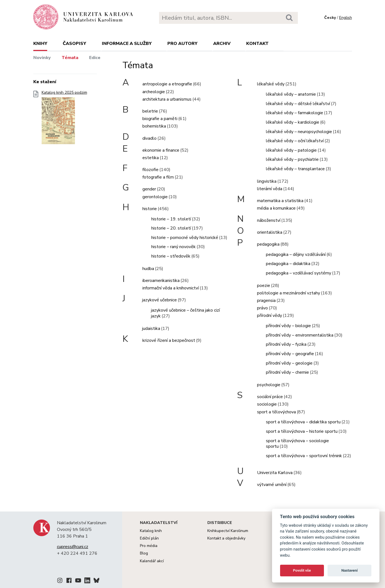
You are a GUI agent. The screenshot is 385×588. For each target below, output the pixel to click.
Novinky (42, 58)
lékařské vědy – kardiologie (293, 122)
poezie (264, 286)
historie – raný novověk (173, 247)
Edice (95, 58)
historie (150, 209)
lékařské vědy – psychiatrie (292, 159)
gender (149, 189)
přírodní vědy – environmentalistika (300, 335)
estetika (151, 158)
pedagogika (268, 244)
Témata (70, 58)
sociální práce (270, 397)
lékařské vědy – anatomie (291, 94)
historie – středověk (171, 256)
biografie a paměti (160, 119)
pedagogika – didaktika (288, 264)
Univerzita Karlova (275, 473)
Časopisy (74, 44)
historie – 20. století (171, 228)
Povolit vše (302, 570)
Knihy (40, 44)
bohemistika (154, 126)
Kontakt (257, 44)
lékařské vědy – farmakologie (295, 113)
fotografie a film (158, 177)
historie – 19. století (171, 219)
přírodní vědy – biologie (288, 326)
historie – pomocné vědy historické (185, 238)
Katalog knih (151, 531)
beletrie (150, 111)
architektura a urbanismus (167, 99)
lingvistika (267, 181)
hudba (148, 269)
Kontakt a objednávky (226, 538)
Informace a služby (127, 44)
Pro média (149, 546)
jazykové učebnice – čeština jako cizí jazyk (185, 313)
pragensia (266, 301)
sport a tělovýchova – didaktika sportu (303, 422)
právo (262, 308)
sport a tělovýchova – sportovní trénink (304, 456)
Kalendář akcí (152, 561)
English (346, 18)
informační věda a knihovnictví (171, 288)
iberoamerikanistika (161, 281)
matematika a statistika (280, 201)
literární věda (270, 189)
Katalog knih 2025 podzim (64, 119)
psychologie (269, 385)
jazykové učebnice (159, 300)
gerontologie (155, 197)
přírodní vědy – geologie (289, 363)
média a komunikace (276, 208)
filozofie (150, 170)
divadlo (149, 138)
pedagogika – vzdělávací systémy (299, 273)
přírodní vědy (270, 315)
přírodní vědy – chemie (287, 372)
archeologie (154, 92)
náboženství (269, 220)
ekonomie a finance (161, 150)
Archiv (222, 44)
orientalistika (270, 232)
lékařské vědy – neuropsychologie (299, 132)
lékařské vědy (271, 84)
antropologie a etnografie (167, 84)
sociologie (267, 404)
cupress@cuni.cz (73, 547)
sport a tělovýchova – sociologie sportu (297, 444)
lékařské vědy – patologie (291, 150)
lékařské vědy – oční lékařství (295, 141)
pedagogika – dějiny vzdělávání (296, 254)
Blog (144, 553)
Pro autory (182, 44)
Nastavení (350, 570)
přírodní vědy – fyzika (286, 344)
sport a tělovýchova (276, 412)
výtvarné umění (272, 485)
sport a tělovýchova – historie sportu (302, 431)
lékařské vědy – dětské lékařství (298, 104)
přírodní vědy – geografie (290, 354)
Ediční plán (149, 538)
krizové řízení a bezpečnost (169, 340)
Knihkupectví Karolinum (228, 531)
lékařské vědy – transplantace (295, 169)
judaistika (151, 329)
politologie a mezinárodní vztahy (289, 293)
